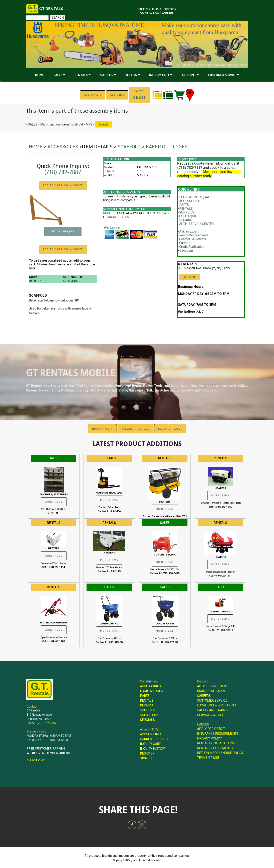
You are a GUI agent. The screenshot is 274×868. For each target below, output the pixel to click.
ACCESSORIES (190, 201)
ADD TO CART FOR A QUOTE (63, 185)
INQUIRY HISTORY (153, 749)
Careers (185, 243)
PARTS (184, 205)
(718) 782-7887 (63, 172)
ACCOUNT (189, 75)
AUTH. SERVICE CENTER (196, 224)
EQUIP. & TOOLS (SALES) (197, 197)
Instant (140, 95)
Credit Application (192, 247)
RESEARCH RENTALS (135, 429)
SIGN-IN (146, 758)
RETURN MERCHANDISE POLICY (220, 753)
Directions (186, 250)
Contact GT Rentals (193, 239)
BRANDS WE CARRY (211, 691)
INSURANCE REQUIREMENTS (218, 734)
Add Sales (117, 95)
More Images (63, 231)
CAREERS (168, 13)
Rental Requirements (194, 235)
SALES (58, 75)
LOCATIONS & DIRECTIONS (216, 705)
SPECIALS (147, 720)
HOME (39, 75)
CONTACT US (150, 13)
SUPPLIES (107, 75)
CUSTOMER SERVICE (222, 75)
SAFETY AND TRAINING (214, 710)
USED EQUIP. (188, 216)
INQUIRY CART (159, 75)
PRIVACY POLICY (209, 738)
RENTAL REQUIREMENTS (215, 748)
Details (104, 124)
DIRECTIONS (36, 760)
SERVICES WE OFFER (212, 715)
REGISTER (147, 753)
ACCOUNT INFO (151, 734)
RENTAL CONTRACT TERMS (217, 743)
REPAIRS (131, 75)
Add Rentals (93, 95)
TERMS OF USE (208, 758)
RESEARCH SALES (170, 429)
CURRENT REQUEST (154, 739)
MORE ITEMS (54, 502)
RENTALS (81, 75)
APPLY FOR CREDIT (211, 729)
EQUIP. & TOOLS (151, 691)
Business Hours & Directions (157, 9)
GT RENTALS (51, 9)
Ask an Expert (189, 231)
